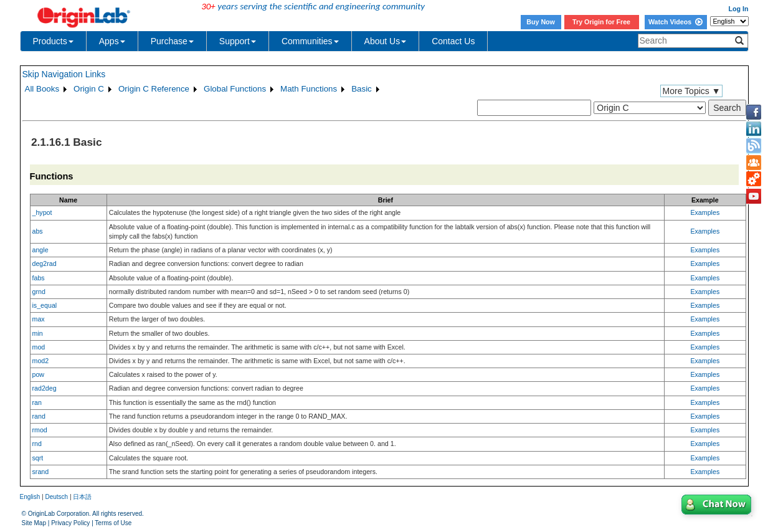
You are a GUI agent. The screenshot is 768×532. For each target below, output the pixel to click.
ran (37, 402)
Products (53, 41)
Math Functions (309, 89)
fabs (39, 278)
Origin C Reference (154, 89)
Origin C (89, 89)
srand (41, 472)
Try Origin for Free (601, 22)
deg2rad (45, 264)
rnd (37, 444)
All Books (42, 89)
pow (39, 374)
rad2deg (45, 388)
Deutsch (56, 497)
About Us (386, 41)
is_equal (45, 305)
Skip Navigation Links (64, 74)
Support (238, 41)
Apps (112, 41)
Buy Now (541, 22)
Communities (310, 41)
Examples (705, 212)
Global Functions (235, 89)
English (30, 497)
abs (38, 231)
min (38, 333)
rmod (40, 430)
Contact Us (453, 41)
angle (40, 250)
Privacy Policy (70, 523)
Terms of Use (113, 523)
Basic (362, 89)
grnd (39, 292)
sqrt (38, 458)
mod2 (41, 361)
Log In (739, 9)
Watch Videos (676, 22)
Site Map (34, 523)
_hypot (42, 212)
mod (39, 347)
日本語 (82, 497)
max (39, 319)
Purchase (172, 41)
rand (39, 416)
